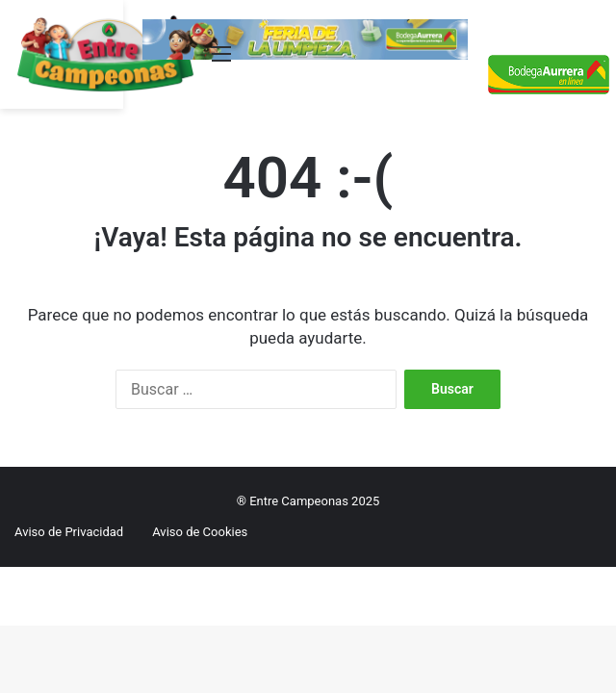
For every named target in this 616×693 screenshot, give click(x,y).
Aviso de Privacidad (69, 532)
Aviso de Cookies (200, 532)
